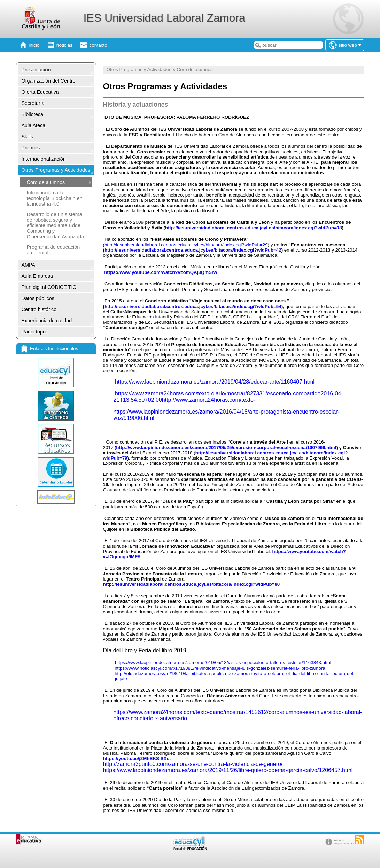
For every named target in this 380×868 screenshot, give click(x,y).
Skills (28, 137)
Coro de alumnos (46, 182)
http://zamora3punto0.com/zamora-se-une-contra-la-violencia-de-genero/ (193, 764)
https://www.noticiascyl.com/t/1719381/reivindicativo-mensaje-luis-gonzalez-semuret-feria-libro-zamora (220, 668)
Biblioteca (32, 114)
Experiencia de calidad (47, 321)
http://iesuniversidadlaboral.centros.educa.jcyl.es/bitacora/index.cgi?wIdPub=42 (193, 250)
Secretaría (33, 103)
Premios (31, 148)
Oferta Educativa (40, 92)
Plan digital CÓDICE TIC (49, 287)
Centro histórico (39, 309)
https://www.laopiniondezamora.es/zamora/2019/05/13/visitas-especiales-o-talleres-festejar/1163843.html (223, 663)
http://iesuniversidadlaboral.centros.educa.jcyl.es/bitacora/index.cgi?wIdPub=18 (254, 228)
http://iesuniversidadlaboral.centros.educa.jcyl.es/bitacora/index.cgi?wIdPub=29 (186, 245)
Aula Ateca (34, 125)
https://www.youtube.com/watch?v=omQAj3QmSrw (161, 272)
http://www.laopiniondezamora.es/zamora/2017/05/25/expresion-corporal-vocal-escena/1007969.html (226, 448)
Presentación (36, 70)
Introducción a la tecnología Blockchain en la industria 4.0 (55, 198)
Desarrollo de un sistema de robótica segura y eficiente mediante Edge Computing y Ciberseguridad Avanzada (56, 225)
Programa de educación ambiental (53, 250)
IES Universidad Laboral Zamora (164, 18)
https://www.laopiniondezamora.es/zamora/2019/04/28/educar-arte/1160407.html (215, 382)
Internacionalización (44, 159)
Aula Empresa (37, 276)
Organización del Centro (49, 81)
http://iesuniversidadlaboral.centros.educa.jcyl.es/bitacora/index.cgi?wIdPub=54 (193, 306)
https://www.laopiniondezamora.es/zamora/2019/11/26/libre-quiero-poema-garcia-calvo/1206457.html (228, 770)
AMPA (29, 265)
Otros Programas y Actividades (56, 170)
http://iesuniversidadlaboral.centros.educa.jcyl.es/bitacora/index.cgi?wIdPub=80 (192, 584)
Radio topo (34, 332)
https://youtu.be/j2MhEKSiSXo (136, 758)
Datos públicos (38, 298)
